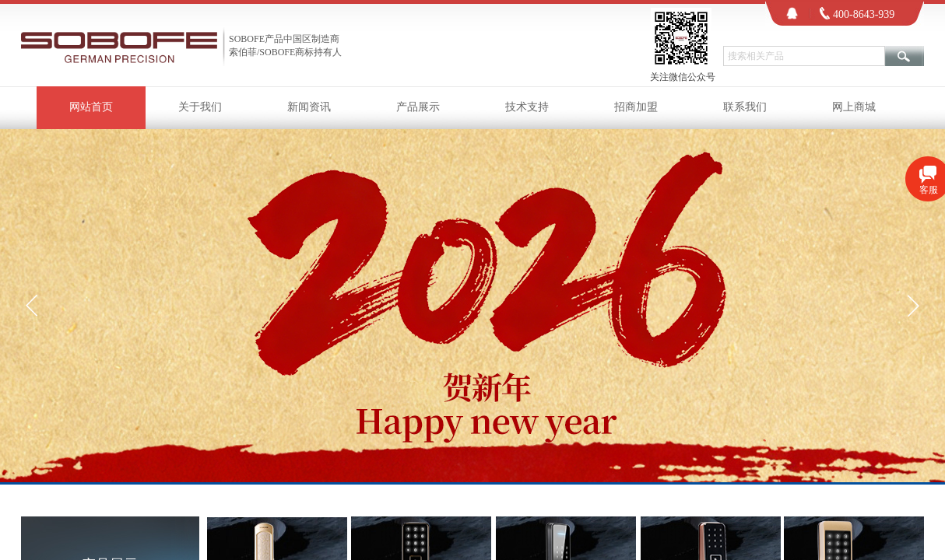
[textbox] (804, 56)
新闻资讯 (309, 107)
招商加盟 (636, 107)
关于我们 (200, 107)
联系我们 (745, 107)
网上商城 (854, 107)
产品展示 (418, 107)
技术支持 (527, 107)
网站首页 (91, 107)
